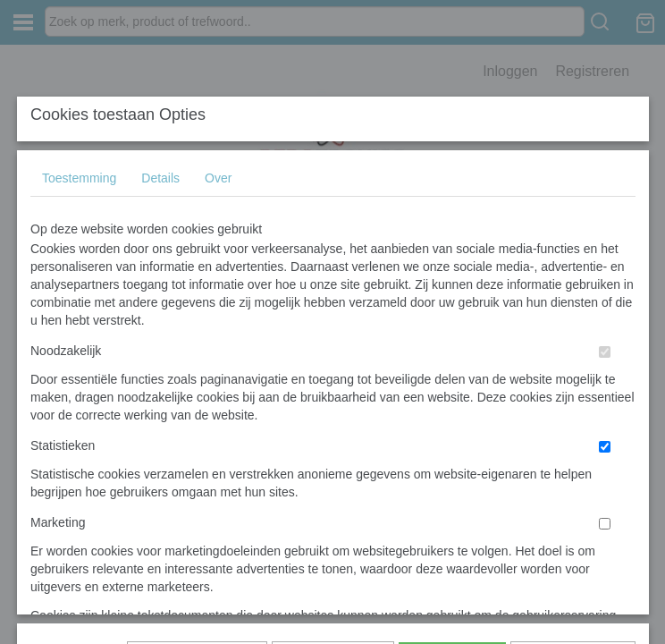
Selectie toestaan (333, 386)
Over (218, 148)
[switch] (605, 322)
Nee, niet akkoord (573, 386)
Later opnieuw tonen (197, 386)
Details (160, 148)
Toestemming (79, 148)
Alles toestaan (452, 386)
